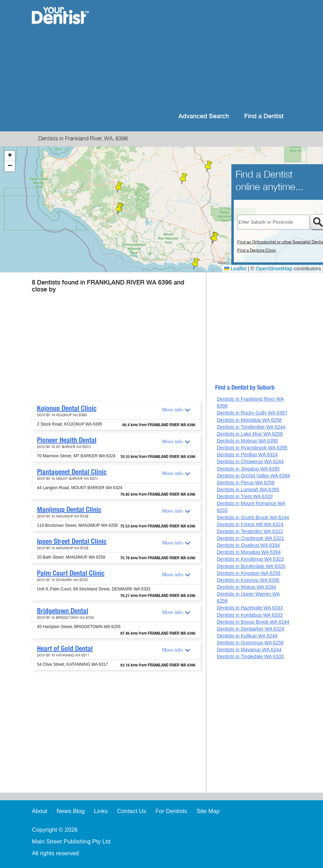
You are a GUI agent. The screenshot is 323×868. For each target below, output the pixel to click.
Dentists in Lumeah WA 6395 (248, 489)
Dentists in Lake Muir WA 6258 (250, 434)
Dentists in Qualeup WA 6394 (248, 545)
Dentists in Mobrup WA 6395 (247, 441)
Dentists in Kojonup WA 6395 (248, 580)
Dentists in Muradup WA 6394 (249, 552)
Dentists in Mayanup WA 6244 (249, 650)
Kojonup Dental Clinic (67, 408)
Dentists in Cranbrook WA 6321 (251, 538)
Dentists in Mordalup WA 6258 (249, 420)
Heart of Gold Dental (65, 648)
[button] (184, 178)
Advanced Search (204, 116)
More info (172, 410)
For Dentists (171, 811)
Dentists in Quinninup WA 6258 (250, 643)
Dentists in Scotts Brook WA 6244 (253, 517)
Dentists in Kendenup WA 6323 (250, 559)
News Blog (70, 811)
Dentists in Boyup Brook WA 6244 (253, 622)
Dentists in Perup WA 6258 (246, 483)
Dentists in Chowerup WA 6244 (250, 461)
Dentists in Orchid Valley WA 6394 (253, 476)
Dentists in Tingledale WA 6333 (250, 656)
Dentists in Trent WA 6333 (245, 496)
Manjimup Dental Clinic (69, 510)
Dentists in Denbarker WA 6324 (251, 629)
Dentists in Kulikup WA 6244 (247, 636)
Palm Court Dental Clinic (71, 573)
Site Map (208, 811)
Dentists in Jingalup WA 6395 (248, 469)
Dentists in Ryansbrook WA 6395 (252, 448)
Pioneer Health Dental (67, 440)
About (39, 811)
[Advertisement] (195, 55)
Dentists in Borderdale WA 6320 (251, 566)
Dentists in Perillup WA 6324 (247, 455)
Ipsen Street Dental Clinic (72, 541)
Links (101, 811)
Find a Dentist (264, 116)
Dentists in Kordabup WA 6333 (250, 615)
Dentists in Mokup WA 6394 (246, 587)
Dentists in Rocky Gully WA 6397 (252, 413)
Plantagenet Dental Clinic (72, 472)
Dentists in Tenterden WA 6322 (250, 531)
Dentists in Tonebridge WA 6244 (251, 427)
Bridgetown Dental (63, 611)
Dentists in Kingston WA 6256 (249, 573)
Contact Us (131, 811)
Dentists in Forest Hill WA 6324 (250, 524)
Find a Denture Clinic (257, 250)
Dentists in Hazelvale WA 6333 (250, 608)
